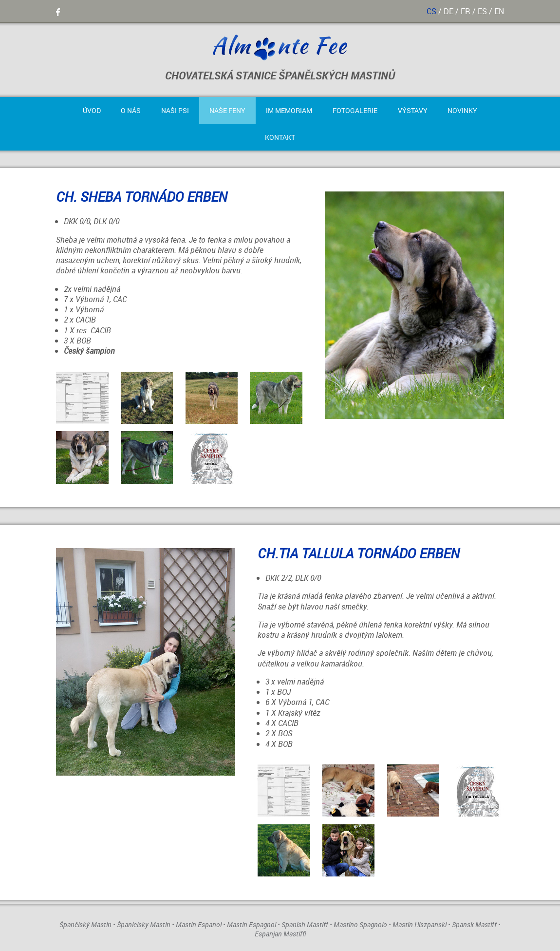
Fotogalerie (355, 110)
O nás (131, 110)
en (499, 11)
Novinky (462, 110)
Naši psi (175, 110)
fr (466, 11)
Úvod (92, 110)
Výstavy (413, 110)
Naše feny (227, 110)
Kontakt (280, 137)
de (448, 11)
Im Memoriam (289, 110)
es (482, 11)
